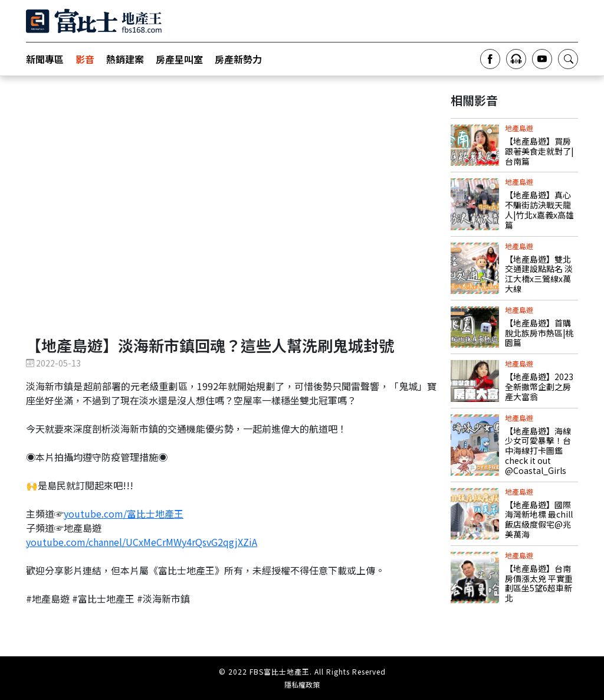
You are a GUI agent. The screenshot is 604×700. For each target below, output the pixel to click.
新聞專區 (45, 59)
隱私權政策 (302, 685)
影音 (85, 59)
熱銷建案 (125, 59)
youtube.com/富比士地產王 (124, 513)
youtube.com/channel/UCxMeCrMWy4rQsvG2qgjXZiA (142, 542)
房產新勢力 (238, 59)
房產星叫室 (179, 59)
